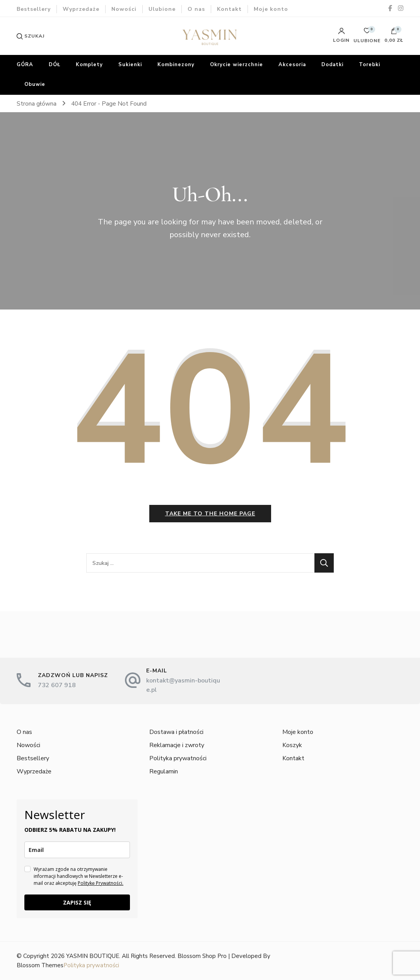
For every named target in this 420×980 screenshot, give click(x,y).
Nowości (124, 9)
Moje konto (271, 9)
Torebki (370, 65)
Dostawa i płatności (176, 732)
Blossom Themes (40, 965)
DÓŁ (55, 65)
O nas (196, 9)
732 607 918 (57, 685)
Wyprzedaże (81, 9)
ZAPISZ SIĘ (77, 902)
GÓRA (25, 65)
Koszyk (292, 745)
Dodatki (332, 65)
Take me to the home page (210, 514)
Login (341, 35)
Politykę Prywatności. (101, 883)
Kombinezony (176, 65)
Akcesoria (292, 65)
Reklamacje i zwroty (177, 745)
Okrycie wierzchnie (236, 65)
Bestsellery (34, 9)
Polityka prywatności (178, 758)
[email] (77, 850)
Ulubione (162, 9)
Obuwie (35, 84)
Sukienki (130, 65)
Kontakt (229, 9)
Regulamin (164, 771)
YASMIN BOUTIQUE (93, 956)
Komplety (89, 65)
